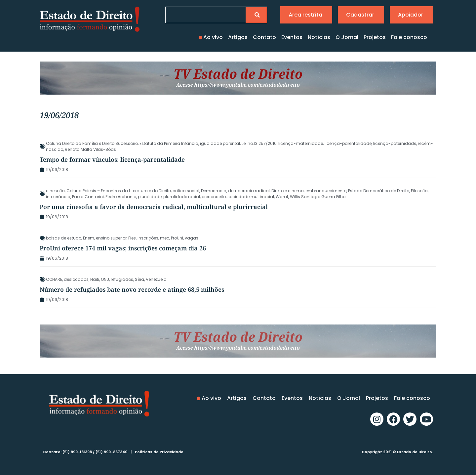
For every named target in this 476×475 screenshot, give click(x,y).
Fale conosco (409, 37)
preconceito (214, 197)
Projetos (375, 37)
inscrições (148, 238)
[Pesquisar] (256, 15)
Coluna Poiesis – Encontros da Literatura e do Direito (119, 191)
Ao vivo (213, 37)
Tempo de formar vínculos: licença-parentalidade (112, 159)
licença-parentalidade (348, 143)
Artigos (238, 37)
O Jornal (347, 37)
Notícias (319, 37)
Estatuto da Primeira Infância (169, 143)
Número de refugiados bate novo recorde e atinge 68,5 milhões (132, 289)
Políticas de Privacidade (159, 452)
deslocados (76, 279)
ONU (105, 279)
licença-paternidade (395, 143)
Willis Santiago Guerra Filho (318, 197)
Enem (89, 238)
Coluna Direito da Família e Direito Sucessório (92, 143)
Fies (132, 238)
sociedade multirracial (251, 197)
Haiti (95, 279)
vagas (192, 238)
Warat (282, 197)
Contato (264, 37)
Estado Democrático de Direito (379, 191)
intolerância (58, 197)
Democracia (214, 191)
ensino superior (111, 238)
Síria (139, 279)
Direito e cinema (288, 191)
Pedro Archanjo (121, 197)
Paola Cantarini (88, 197)
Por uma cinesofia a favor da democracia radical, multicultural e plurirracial (154, 207)
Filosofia (419, 191)
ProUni (177, 238)
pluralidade (150, 197)
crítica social (186, 191)
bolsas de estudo (64, 238)
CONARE (54, 279)
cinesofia (55, 191)
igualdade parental (220, 143)
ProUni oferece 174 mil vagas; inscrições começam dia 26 (123, 248)
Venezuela (156, 279)
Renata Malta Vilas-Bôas (90, 149)
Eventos (292, 37)
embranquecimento (326, 191)
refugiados (122, 279)
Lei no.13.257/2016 (259, 143)
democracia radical (249, 191)
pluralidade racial (182, 197)
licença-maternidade (301, 143)
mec (165, 238)
